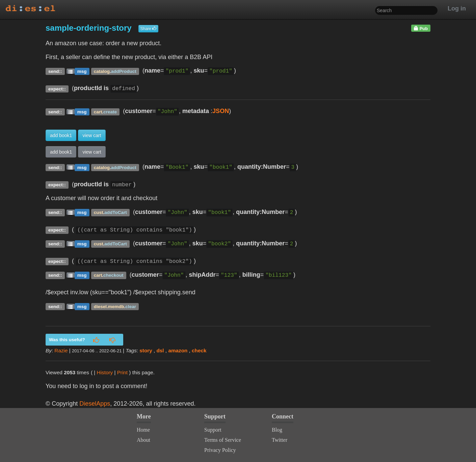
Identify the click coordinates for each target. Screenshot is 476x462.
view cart (92, 135)
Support (213, 430)
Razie (61, 350)
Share (148, 29)
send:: (55, 71)
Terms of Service (223, 440)
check (199, 350)
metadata (196, 111)
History (105, 372)
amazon (178, 350)
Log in (457, 8)
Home (143, 430)
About (143, 440)
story (146, 350)
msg (82, 71)
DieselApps (95, 404)
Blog (277, 430)
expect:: (57, 89)
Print (122, 372)
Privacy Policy (220, 450)
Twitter (280, 440)
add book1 (61, 135)
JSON (221, 111)
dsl (160, 350)
